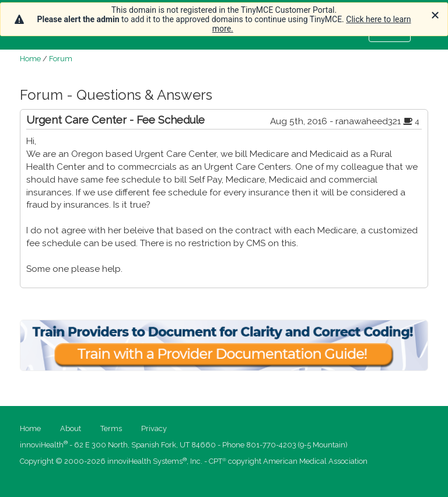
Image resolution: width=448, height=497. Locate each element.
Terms (111, 428)
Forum (61, 59)
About (71, 428)
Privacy (154, 428)
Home (30, 59)
